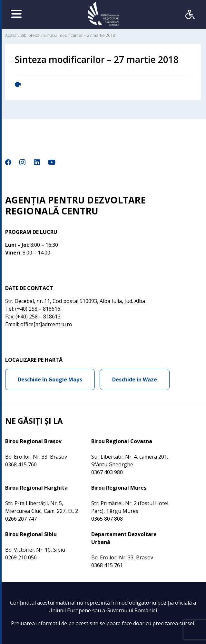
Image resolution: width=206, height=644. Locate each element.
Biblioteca (30, 35)
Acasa (11, 35)
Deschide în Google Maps (50, 379)
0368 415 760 (21, 464)
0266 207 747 (21, 519)
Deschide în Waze (135, 379)
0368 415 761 (107, 565)
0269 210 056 (21, 557)
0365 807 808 (107, 519)
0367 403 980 (107, 472)
